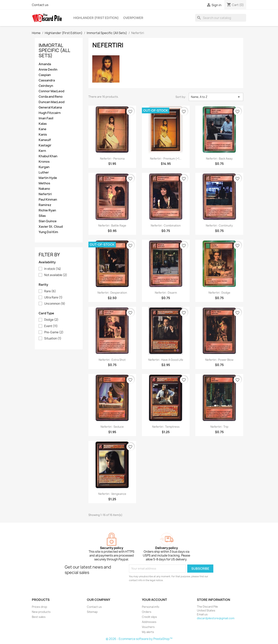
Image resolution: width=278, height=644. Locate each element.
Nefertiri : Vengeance (112, 494)
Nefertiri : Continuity (219, 225)
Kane (42, 129)
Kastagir (45, 145)
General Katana (50, 107)
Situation (53, 339)
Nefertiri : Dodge (219, 293)
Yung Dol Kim (48, 232)
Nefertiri (45, 194)
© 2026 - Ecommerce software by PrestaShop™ (139, 639)
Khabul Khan (48, 156)
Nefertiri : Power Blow (219, 360)
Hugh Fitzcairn (50, 113)
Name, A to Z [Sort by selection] (216, 97)
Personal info (151, 607)
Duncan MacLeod (52, 102)
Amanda (45, 64)
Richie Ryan (47, 210)
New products (41, 612)
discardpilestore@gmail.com (216, 618)
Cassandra (47, 80)
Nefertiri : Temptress (166, 427)
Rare (50, 291)
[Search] (221, 18)
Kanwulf (45, 140)
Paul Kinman (48, 200)
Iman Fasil (46, 118)
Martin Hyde (48, 178)
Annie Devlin (48, 70)
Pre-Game (54, 332)
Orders (147, 612)
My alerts (148, 632)
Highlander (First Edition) (96, 18)
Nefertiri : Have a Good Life (166, 360)
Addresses (149, 622)
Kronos (44, 162)
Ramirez (45, 205)
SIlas (42, 216)
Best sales (39, 617)
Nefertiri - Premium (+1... (166, 159)
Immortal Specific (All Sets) (54, 50)
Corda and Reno (51, 97)
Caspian (45, 75)
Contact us (40, 5)
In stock (53, 269)
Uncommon (55, 304)
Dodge (51, 320)
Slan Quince (48, 221)
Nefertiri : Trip (219, 427)
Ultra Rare (53, 298)
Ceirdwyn (46, 86)
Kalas (43, 124)
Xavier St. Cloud (51, 227)
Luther (44, 172)
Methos (44, 183)
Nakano (44, 189)
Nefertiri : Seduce (112, 427)
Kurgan (44, 167)
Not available (56, 275)
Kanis (43, 135)
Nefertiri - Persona (112, 159)
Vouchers (148, 627)
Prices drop (39, 607)
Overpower (133, 18)
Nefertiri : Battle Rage (112, 225)
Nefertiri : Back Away (219, 159)
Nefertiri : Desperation (112, 293)
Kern (42, 151)
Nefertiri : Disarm (166, 293)
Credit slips (149, 617)
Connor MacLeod (51, 91)
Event (51, 326)
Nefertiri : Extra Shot (112, 360)
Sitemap (92, 612)
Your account (154, 600)
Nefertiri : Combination (166, 225)
